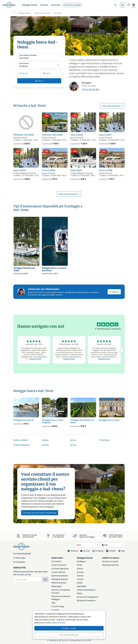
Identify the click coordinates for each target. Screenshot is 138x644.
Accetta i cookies (69, 628)
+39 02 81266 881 (91, 90)
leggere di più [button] (35, 359)
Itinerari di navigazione (87, 597)
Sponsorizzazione (60, 576)
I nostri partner (58, 572)
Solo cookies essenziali (69, 635)
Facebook (73, 551)
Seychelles (82, 586)
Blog (122, 551)
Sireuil (73, 445)
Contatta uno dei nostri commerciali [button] (40, 513)
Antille (80, 583)
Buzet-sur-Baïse (21, 440)
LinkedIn (111, 551)
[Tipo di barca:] (39, 65)
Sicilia (79, 565)
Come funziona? (59, 565)
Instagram (98, 551)
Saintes (45, 445)
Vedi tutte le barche (113, 106)
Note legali (56, 586)
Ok (45, 580)
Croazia (80, 572)
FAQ (53, 603)
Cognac (45, 440)
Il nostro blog (58, 606)
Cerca (39, 81)
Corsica (80, 579)
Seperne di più (59, 623)
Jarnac (73, 440)
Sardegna (81, 561)
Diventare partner (111, 565)
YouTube (85, 551)
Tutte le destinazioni (86, 590)
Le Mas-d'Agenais (21, 445)
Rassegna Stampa (60, 579)
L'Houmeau (104, 440)
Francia (80, 576)
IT (88, 545)
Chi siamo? (56, 561)
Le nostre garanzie (60, 568)
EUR (112, 545)
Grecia (80, 568)
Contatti (55, 610)
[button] (30, 5)
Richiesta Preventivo (86, 600)
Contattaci (114, 292)
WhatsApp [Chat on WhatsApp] (19, 558)
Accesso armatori (110, 561)
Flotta (79, 593)
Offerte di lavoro (59, 583)
